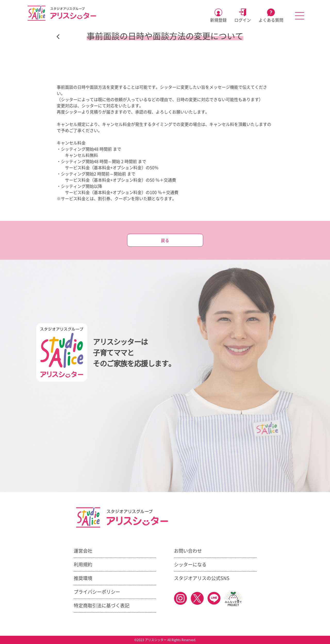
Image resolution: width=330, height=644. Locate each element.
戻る (165, 240)
